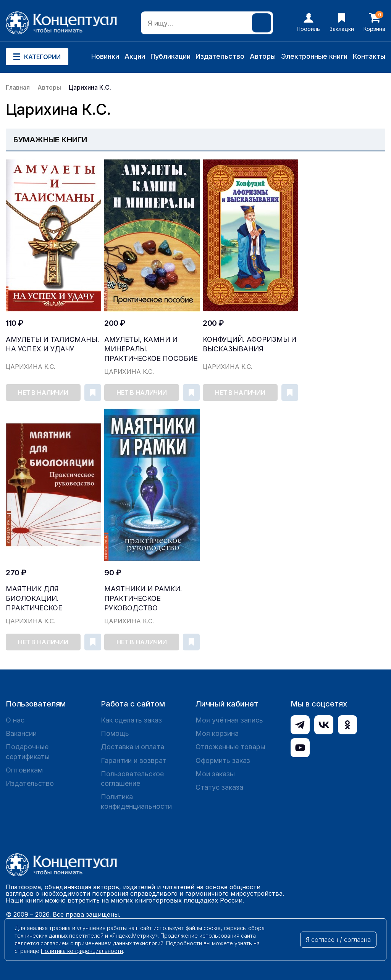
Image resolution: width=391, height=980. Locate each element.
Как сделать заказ (131, 720)
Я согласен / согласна (338, 940)
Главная (18, 87)
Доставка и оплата (132, 747)
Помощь (115, 733)
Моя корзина (217, 733)
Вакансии (21, 733)
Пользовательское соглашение (132, 779)
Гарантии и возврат (134, 760)
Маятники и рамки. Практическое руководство (143, 598)
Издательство (220, 56)
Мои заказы (215, 774)
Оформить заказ (223, 760)
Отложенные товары (230, 747)
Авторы (263, 56)
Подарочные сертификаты (28, 751)
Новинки (105, 56)
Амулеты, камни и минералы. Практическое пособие (151, 349)
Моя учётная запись (229, 720)
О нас (15, 720)
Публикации (170, 56)
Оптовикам (24, 770)
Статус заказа (219, 787)
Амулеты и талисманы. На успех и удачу (53, 344)
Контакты (369, 56)
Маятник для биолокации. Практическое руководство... (35, 599)
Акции (135, 56)
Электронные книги (314, 56)
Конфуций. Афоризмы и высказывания (250, 344)
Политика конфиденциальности (136, 801)
